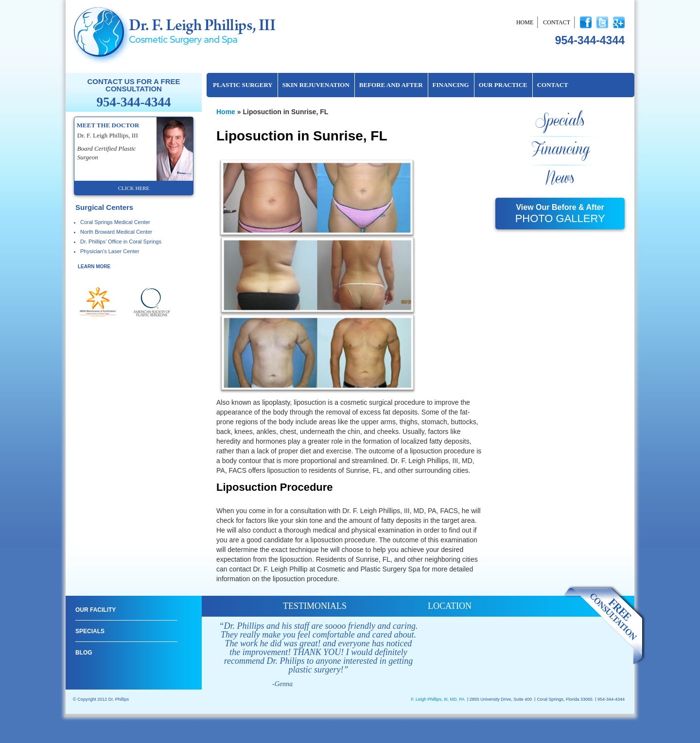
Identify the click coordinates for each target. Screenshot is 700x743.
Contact (557, 22)
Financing (451, 85)
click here (134, 188)
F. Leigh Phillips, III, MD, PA (437, 699)
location (450, 606)
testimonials (315, 606)
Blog (84, 653)
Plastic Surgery (243, 85)
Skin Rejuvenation (316, 85)
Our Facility (96, 610)
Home (525, 22)
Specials (560, 121)
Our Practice (503, 85)
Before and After (391, 85)
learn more (94, 267)
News (560, 179)
